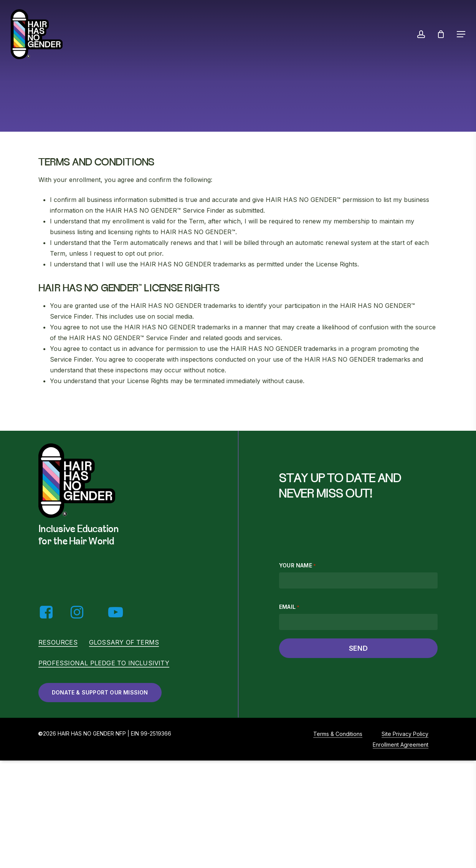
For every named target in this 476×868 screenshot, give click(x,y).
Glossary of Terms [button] (124, 642)
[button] (461, 34)
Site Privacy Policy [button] (405, 734)
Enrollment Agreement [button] (401, 745)
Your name (297, 565)
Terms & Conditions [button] (338, 734)
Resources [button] (58, 642)
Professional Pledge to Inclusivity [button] (104, 663)
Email (289, 607)
